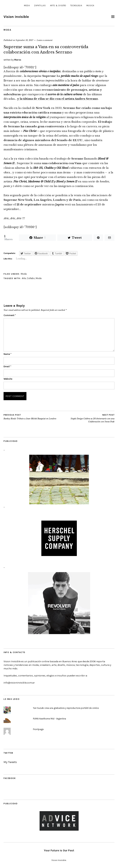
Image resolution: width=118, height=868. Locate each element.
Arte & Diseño (58, 6)
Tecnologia (76, 6)
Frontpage (38, 729)
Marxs (18, 60)
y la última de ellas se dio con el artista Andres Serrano (58, 99)
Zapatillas (40, 6)
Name (7, 354)
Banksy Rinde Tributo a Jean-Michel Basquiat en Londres (30, 417)
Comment (10, 315)
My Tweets (10, 762)
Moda (27, 6)
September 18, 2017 (24, 40)
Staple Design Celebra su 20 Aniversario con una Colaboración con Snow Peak (87, 418)
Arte (24, 278)
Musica (90, 6)
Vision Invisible (16, 17)
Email (7, 366)
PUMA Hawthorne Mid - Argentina (50, 719)
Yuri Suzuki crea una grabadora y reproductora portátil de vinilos (66, 708)
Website (8, 379)
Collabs (31, 278)
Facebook (10, 778)
